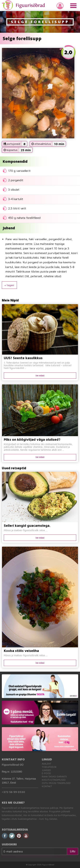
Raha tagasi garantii (54, 777)
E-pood (46, 773)
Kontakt (47, 786)
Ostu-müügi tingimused (56, 783)
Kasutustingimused (54, 780)
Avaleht (46, 764)
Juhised (46, 770)
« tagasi (9, 285)
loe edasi (40, 376)
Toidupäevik (49, 767)
